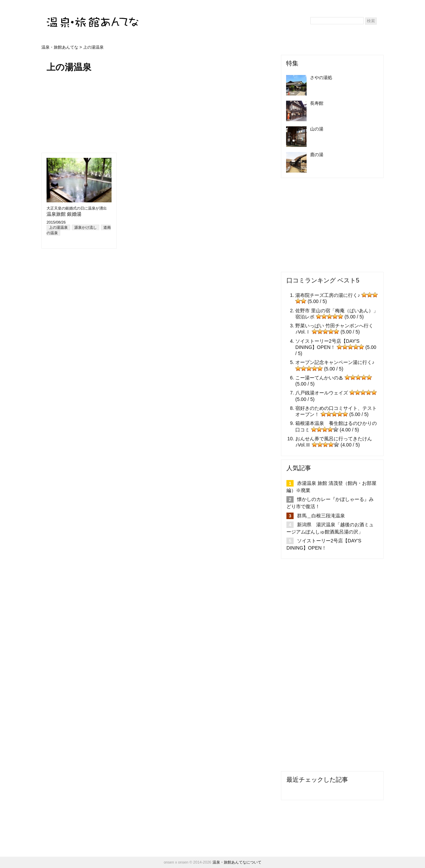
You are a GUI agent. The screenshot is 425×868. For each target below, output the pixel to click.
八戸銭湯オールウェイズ (322, 393)
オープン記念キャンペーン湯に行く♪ (335, 362)
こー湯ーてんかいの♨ (319, 378)
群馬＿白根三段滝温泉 (321, 516)
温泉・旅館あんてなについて (237, 862)
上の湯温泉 (58, 227)
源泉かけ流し (86, 227)
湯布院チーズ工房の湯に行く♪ (328, 295)
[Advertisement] (81, 112)
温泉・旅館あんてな (60, 47)
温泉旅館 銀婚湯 (64, 214)
